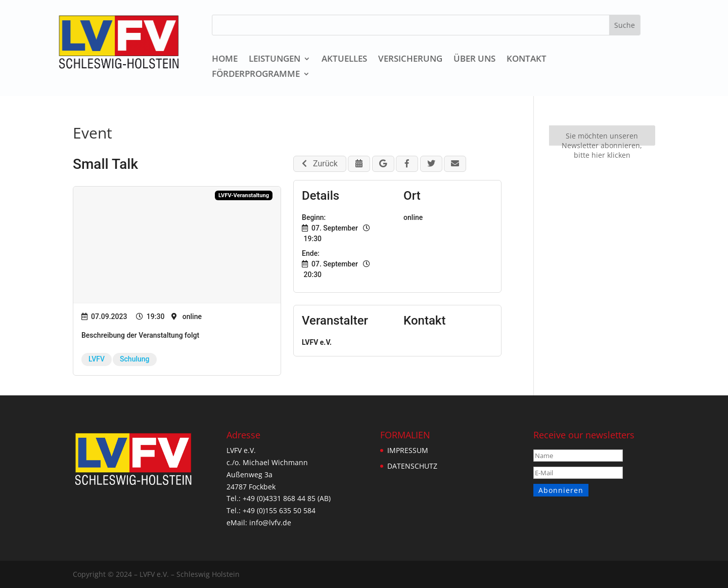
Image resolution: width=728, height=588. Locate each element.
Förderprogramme (257, 75)
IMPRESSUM (407, 450)
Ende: (311, 253)
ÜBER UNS (475, 60)
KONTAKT (527, 60)
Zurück (320, 164)
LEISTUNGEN (276, 60)
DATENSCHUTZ (412, 466)
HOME (226, 60)
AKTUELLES (346, 60)
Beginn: (314, 217)
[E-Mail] (579, 473)
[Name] (579, 456)
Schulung (134, 359)
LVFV (97, 359)
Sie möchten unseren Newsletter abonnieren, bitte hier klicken (602, 138)
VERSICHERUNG (412, 60)
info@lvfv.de (268, 523)
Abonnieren (560, 490)
